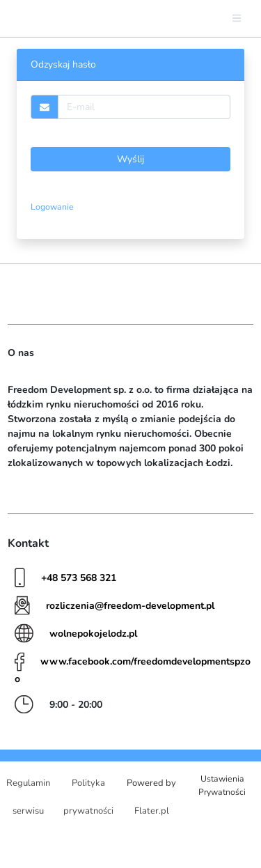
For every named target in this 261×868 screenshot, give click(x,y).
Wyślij (130, 159)
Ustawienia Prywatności (222, 785)
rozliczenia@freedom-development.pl (130, 606)
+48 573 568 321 (79, 578)
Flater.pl (152, 811)
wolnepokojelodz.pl (93, 634)
